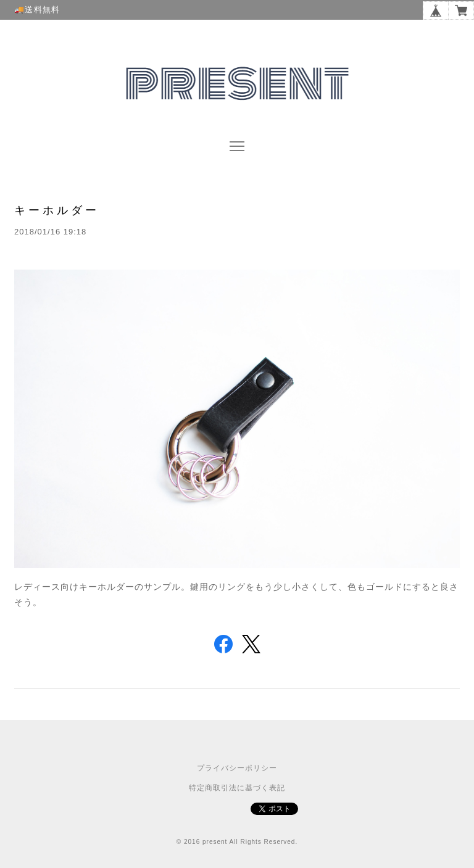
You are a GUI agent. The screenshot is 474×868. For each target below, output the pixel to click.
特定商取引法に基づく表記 (237, 788)
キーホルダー (57, 210)
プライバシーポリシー (237, 768)
